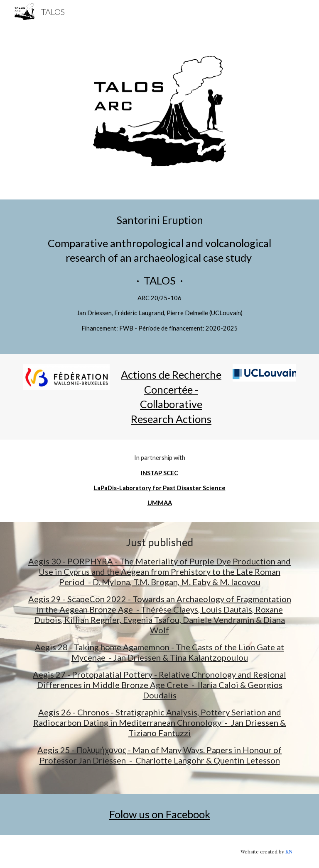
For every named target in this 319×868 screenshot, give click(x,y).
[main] (159, 277)
